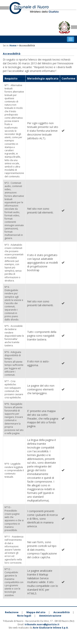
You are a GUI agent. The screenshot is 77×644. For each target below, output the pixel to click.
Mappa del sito (36, 612)
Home (13, 46)
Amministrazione (50, 616)
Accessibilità (62, 612)
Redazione (12, 612)
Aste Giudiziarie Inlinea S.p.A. (51, 628)
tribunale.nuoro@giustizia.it (42, 624)
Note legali (24, 616)
